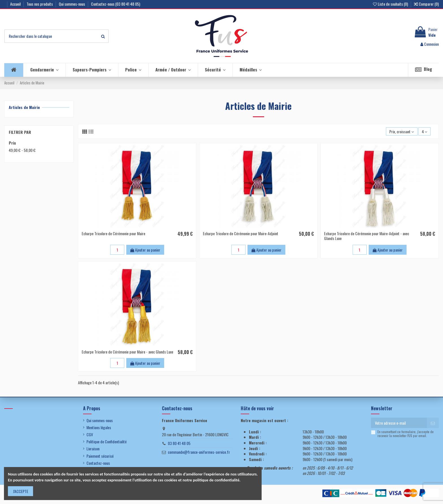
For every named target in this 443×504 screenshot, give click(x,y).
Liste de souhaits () (391, 4)
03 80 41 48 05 (179, 443)
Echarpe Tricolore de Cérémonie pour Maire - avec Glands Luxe (127, 352)
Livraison (93, 449)
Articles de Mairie (24, 107)
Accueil (16, 4)
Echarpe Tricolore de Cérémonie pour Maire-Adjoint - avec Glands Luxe (367, 236)
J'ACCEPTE (21, 491)
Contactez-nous (98, 463)
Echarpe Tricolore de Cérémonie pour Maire (113, 233)
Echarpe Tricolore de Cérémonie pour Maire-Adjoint (241, 233)
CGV (90, 435)
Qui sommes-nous (72, 4)
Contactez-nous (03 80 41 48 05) (116, 4)
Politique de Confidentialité (107, 442)
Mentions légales (99, 427)
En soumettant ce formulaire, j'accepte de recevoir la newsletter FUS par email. (406, 434)
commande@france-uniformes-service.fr (199, 452)
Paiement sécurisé (100, 456)
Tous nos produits (40, 4)
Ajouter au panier (145, 250)
